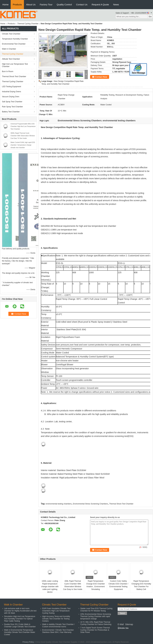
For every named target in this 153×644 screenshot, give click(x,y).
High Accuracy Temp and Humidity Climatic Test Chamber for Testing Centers (56, 619)
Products (17, 4)
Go (150, 17)
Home (5, 4)
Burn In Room (8, 71)
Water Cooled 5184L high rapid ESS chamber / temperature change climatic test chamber (23, 145)
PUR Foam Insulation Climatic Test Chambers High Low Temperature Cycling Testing (56, 611)
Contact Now (101, 77)
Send (122, 613)
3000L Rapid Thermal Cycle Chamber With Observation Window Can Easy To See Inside (23, 136)
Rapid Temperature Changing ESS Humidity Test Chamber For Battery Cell (141, 585)
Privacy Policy (28, 642)
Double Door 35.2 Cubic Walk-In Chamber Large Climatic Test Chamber (20, 625)
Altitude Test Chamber (11, 59)
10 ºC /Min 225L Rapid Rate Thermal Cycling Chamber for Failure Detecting (96, 623)
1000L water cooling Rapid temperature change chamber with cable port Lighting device (50, 587)
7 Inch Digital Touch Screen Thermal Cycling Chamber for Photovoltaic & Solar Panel (95, 630)
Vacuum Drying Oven (11, 97)
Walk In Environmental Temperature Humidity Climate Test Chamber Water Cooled (20, 632)
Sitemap (129, 624)
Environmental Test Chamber (14, 44)
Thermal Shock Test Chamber (14, 76)
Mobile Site (123, 628)
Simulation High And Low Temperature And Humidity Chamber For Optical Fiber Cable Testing (20, 619)
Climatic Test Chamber (11, 34)
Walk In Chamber (9, 49)
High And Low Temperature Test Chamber (15, 65)
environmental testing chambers (59, 504)
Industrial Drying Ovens (12, 92)
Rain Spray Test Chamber (12, 107)
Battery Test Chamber (11, 112)
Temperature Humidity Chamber (15, 39)
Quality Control (64, 4)
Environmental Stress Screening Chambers (90, 504)
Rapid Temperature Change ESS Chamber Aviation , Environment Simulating (96, 585)
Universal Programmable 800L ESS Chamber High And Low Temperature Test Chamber (23, 126)
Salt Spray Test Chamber (12, 102)
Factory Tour (46, 4)
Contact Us (82, 4)
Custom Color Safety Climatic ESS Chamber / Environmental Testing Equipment (118, 585)
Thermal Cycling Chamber (28, 24)
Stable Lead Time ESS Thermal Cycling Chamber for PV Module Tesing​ (96, 610)
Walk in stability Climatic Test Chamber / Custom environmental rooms (58, 625)
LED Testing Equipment (12, 87)
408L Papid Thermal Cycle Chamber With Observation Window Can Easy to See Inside (73, 585)
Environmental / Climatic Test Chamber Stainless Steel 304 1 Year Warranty (58, 631)
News (116, 4)
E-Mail (121, 624)
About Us (31, 4)
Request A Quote (100, 4)
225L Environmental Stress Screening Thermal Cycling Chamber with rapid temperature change (96, 616)
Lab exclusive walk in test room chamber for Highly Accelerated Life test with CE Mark (20, 611)
